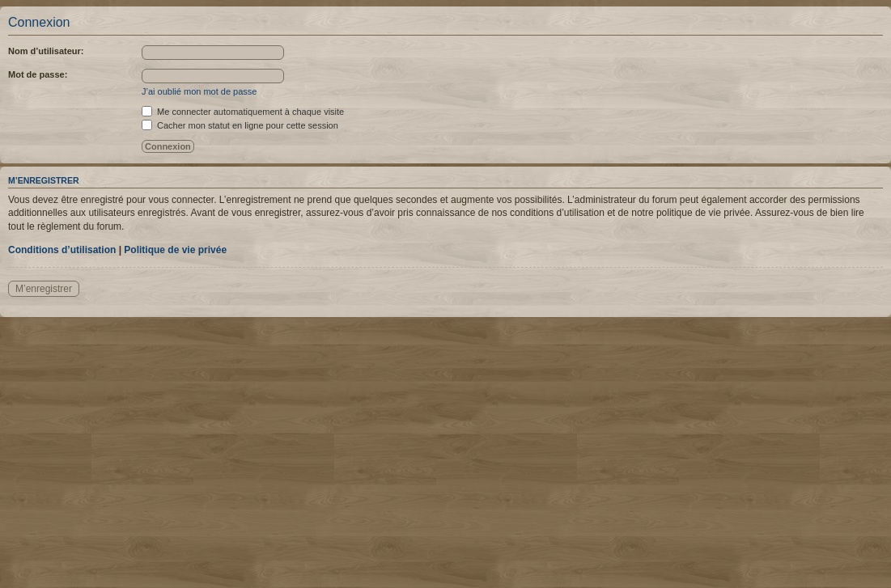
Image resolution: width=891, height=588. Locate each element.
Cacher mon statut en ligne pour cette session (240, 125)
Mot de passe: (38, 74)
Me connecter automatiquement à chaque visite (243, 112)
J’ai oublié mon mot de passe (199, 91)
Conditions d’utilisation (62, 250)
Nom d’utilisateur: (46, 51)
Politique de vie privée (175, 250)
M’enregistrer (44, 289)
